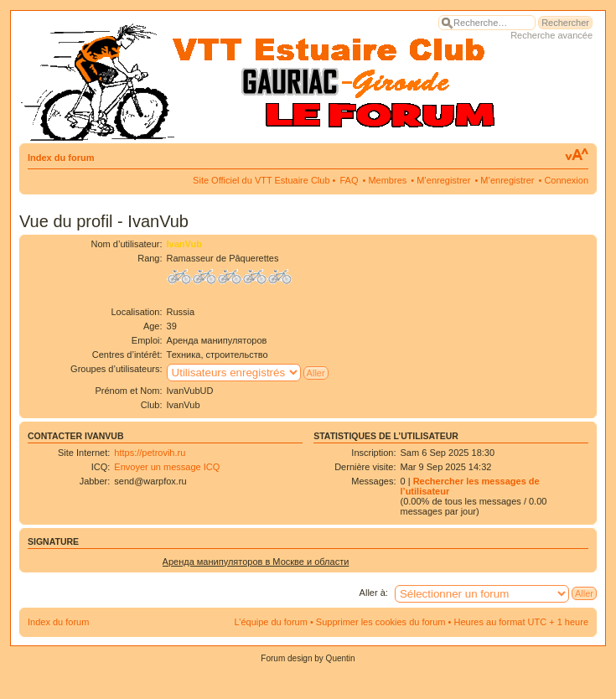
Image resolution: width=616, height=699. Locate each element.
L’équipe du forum (270, 622)
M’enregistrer (443, 180)
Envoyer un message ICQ (167, 467)
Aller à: (374, 593)
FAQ (349, 180)
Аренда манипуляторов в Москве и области (256, 562)
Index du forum (61, 158)
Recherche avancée (551, 35)
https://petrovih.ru (150, 453)
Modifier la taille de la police (576, 155)
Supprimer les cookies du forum (381, 622)
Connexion (566, 180)
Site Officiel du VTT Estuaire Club (261, 180)
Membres (387, 180)
